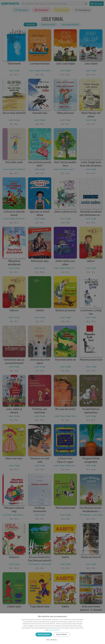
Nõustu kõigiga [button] (44, 634)
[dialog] (52, 629)
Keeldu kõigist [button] (62, 634)
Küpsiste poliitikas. (54, 630)
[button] (52, 640)
